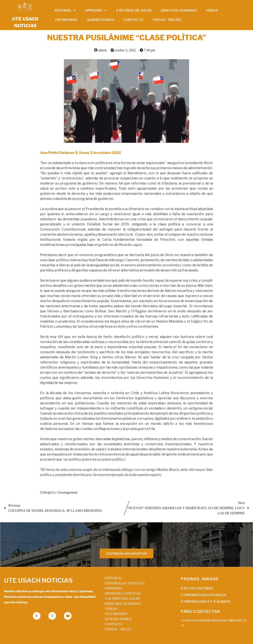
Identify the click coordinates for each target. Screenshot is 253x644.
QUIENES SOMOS (118, 619)
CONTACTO (114, 624)
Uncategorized (67, 492)
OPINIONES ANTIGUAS (123, 593)
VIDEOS (111, 609)
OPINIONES (114, 588)
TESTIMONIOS (116, 614)
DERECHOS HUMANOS (123, 604)
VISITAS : (118, 629)
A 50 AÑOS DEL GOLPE (122, 599)
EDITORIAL (114, 578)
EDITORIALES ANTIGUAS (125, 583)
